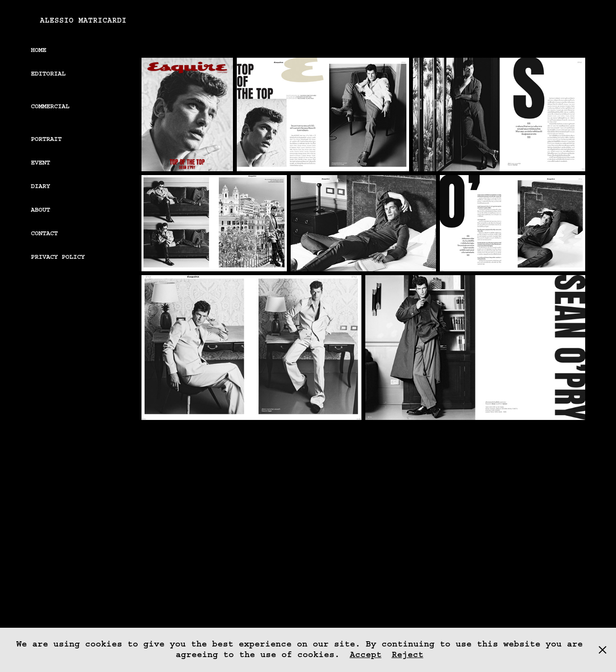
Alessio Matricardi (83, 20)
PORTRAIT (46, 139)
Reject (408, 655)
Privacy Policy (58, 257)
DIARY (40, 186)
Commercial (50, 106)
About (40, 210)
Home (38, 50)
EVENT (40, 163)
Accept (366, 655)
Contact (44, 233)
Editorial (48, 74)
